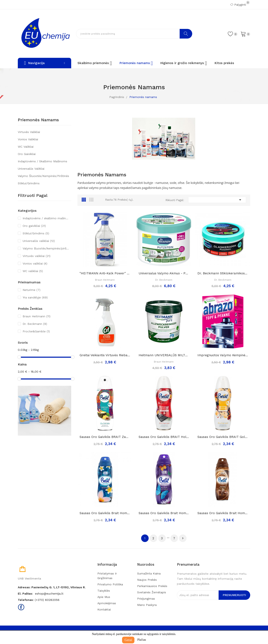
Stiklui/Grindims (29, 183)
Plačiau (142, 640)
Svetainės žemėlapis (152, 592)
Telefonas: (26, 600)
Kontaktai (104, 609)
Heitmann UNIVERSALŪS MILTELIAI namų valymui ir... (164, 355)
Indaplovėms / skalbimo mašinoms (43, 161)
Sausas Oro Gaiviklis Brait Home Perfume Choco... (223, 513)
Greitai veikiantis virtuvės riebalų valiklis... (105, 355)
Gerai (128, 640)
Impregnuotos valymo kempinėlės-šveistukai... (223, 355)
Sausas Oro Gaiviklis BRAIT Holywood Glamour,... (164, 437)
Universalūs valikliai (31, 169)
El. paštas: (25, 594)
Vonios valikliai (28, 139)
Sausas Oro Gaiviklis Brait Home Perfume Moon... (164, 513)
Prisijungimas (146, 599)
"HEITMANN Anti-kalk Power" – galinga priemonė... (105, 273)
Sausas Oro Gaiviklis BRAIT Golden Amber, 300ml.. (223, 437)
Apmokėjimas (107, 603)
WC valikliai (26, 147)
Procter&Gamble (36, 331)
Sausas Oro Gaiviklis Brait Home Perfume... (105, 513)
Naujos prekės (147, 580)
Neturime (32, 290)
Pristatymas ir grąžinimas (107, 576)
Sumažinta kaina (149, 573)
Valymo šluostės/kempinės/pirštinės (43, 176)
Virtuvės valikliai (29, 132)
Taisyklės (104, 591)
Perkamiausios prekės (152, 586)
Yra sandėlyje (35, 297)
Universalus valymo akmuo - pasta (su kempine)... (164, 273)
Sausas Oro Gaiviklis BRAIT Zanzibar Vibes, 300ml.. (105, 437)
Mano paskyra (147, 605)
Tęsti (183, 538)
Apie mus (104, 597)
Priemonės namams (38, 120)
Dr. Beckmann (35, 324)
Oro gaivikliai (27, 154)
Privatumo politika (110, 584)
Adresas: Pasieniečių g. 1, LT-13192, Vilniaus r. (52, 587)
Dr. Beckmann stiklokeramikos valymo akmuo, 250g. (223, 273)
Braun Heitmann (37, 316)
